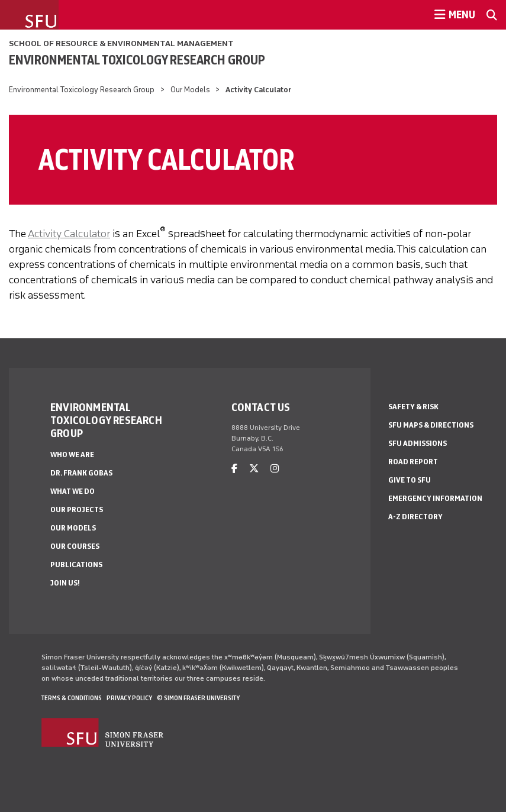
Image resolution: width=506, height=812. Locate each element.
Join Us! (65, 583)
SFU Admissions (418, 443)
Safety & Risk (413, 407)
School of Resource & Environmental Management (121, 43)
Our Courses (75, 546)
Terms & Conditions (72, 698)
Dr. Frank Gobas (81, 473)
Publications (76, 564)
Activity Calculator (69, 234)
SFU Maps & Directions (431, 425)
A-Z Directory (415, 517)
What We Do (72, 491)
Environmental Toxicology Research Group (137, 60)
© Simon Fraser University (198, 698)
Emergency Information (435, 498)
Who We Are (72, 454)
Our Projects (77, 509)
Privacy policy (129, 698)
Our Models (190, 90)
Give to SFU (410, 480)
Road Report (413, 462)
